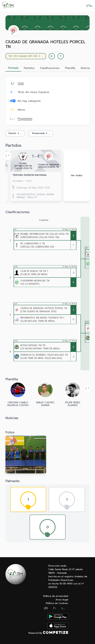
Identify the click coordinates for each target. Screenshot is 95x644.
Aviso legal (62, 600)
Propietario (25, 119)
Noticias (86, 68)
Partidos (29, 68)
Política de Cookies (57, 603)
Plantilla (70, 68)
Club (21, 83)
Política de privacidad (56, 596)
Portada (13, 68)
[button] (61, 56)
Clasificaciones (50, 68)
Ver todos (77, 175)
